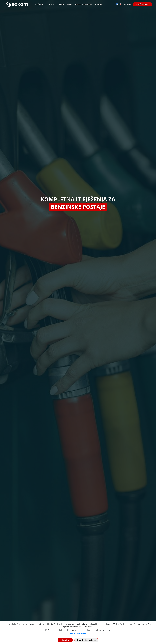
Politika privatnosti (78, 634)
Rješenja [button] (39, 4)
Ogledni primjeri (84, 4)
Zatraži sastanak (142, 4)
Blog (70, 4)
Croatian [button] (125, 4)
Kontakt (99, 4)
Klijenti (50, 4)
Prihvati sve (65, 640)
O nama (60, 4)
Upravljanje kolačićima (86, 640)
